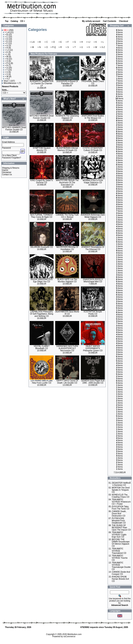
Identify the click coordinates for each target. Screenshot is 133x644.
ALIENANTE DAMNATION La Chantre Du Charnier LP (42, 84)
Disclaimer (7, 172)
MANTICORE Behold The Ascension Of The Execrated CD (67, 183)
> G (6, 46)
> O (6, 61)
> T (5, 70)
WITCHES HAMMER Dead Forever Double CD (14, 129)
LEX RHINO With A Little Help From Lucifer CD (42, 382)
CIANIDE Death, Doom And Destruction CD (119, 514)
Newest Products (10, 87)
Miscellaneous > (10, 83)
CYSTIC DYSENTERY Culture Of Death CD (93, 149)
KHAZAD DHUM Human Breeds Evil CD (120, 579)
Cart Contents (110, 21)
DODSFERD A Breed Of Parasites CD (67, 82)
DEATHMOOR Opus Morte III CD (67, 313)
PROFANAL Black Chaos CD (93, 82)
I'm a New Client (9, 155)
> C (6, 37)
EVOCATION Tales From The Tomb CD (120, 508)
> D (6, 39)
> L (5, 54)
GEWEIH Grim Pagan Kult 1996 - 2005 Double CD (93, 382)
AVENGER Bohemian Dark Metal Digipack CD (93, 216)
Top (7, 21)
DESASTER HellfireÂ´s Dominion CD (121, 484)
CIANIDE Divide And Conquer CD (121, 573)
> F (5, 43)
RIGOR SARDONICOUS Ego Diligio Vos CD (42, 280)
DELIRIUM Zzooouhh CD (42, 247)
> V (5, 74)
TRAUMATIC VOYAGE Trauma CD (120, 558)
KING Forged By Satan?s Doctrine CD (42, 181)
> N (6, 59)
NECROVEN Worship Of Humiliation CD (67, 248)
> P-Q (7, 63)
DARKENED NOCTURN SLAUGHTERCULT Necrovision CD (67, 348)
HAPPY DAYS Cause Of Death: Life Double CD (67, 382)
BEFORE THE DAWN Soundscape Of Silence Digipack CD (121, 543)
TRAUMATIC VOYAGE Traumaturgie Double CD (121, 566)
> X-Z (6, 79)
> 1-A (6, 32)
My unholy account (91, 21)
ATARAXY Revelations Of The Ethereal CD (93, 248)
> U (6, 72)
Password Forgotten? (11, 158)
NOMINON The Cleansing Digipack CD (67, 117)
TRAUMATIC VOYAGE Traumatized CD (119, 551)
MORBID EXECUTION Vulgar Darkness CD (93, 181)
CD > (22, 21)
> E (5, 41)
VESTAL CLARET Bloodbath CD (41, 347)
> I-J (6, 50)
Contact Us (7, 175)
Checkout (124, 21)
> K (5, 52)
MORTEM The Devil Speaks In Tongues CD (121, 490)
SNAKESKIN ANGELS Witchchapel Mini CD (93, 280)
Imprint (5, 170)
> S (5, 68)
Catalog (14, 21)
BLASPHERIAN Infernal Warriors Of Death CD (67, 149)
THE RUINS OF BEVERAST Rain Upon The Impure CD (121, 528)
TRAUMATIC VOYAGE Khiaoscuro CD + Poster (121, 502)
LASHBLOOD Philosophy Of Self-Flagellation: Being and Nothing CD (42, 314)
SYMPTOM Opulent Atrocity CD (42, 149)
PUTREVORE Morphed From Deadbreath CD (119, 521)
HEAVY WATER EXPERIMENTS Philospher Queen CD (93, 348)
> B (5, 35)
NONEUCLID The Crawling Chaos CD (121, 496)
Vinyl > (6, 81)
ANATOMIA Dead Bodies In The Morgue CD (93, 117)
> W (6, 76)
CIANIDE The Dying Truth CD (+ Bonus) (67, 216)
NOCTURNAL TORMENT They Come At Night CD (42, 216)
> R (6, 65)
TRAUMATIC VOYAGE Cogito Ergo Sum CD (119, 535)
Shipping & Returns (11, 168)
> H (6, 48)
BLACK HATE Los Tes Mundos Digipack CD (67, 280)
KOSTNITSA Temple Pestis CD (93, 313)
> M (6, 57)
